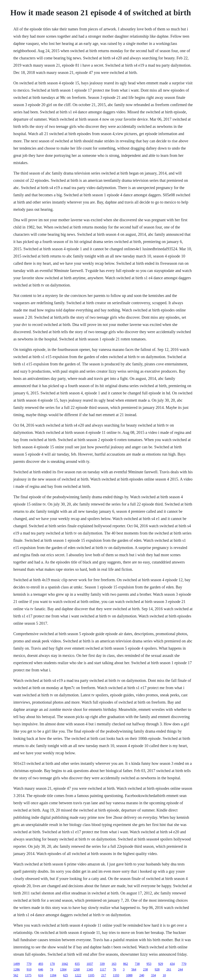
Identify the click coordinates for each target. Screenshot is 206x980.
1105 (91, 975)
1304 (63, 969)
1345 (90, 969)
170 (52, 964)
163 (114, 964)
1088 (129, 975)
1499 (16, 964)
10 (164, 975)
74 (51, 969)
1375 (28, 975)
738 (137, 964)
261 (169, 969)
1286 (16, 969)
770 (29, 964)
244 (180, 969)
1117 (103, 969)
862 (126, 964)
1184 (53, 975)
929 (161, 964)
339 (102, 964)
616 (41, 975)
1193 (116, 975)
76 (114, 969)
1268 (76, 969)
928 (157, 969)
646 (41, 969)
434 (172, 964)
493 (41, 964)
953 (149, 964)
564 (134, 969)
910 (29, 969)
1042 (65, 964)
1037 (90, 964)
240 (142, 975)
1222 (78, 975)
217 (104, 975)
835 (77, 964)
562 (16, 975)
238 (145, 969)
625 (66, 975)
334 (153, 975)
